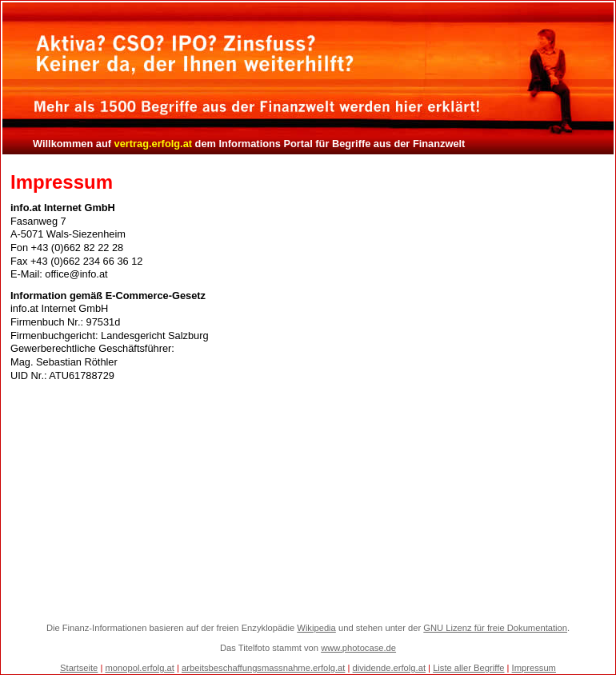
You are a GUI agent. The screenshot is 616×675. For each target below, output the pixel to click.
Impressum (534, 668)
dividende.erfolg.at (389, 668)
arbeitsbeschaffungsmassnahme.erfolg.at (263, 668)
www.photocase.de (358, 648)
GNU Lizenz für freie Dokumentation (495, 628)
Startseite (79, 668)
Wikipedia (316, 628)
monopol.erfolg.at (139, 668)
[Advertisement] (308, 502)
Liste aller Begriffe (468, 668)
